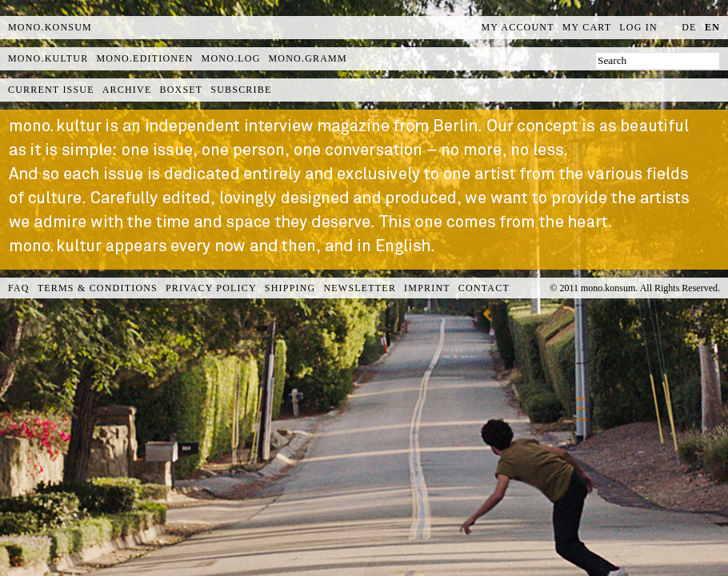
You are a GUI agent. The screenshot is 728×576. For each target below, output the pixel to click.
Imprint (427, 288)
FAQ (19, 288)
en (712, 27)
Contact (484, 288)
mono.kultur (48, 58)
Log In (638, 27)
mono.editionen (144, 58)
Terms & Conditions (98, 288)
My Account (518, 27)
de (689, 27)
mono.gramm (308, 58)
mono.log (231, 58)
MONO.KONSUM (50, 27)
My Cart (587, 27)
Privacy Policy (211, 288)
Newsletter (360, 288)
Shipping (290, 288)
